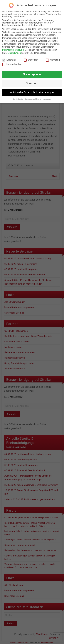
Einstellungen (14, 53)
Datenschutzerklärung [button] (33, 99)
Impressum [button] (47, 99)
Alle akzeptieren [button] (32, 74)
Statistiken (31, 60)
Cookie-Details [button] (18, 99)
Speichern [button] (32, 83)
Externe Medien (12, 64)
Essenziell (9, 60)
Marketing (53, 60)
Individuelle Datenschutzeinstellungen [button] (32, 92)
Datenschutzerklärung (13, 50)
